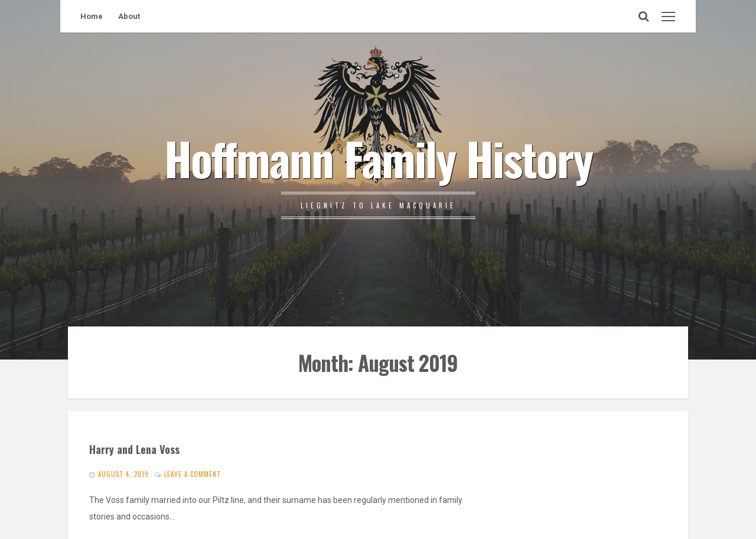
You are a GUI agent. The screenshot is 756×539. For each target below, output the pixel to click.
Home (92, 16)
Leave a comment (193, 474)
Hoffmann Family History (378, 158)
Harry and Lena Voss (134, 449)
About (129, 16)
